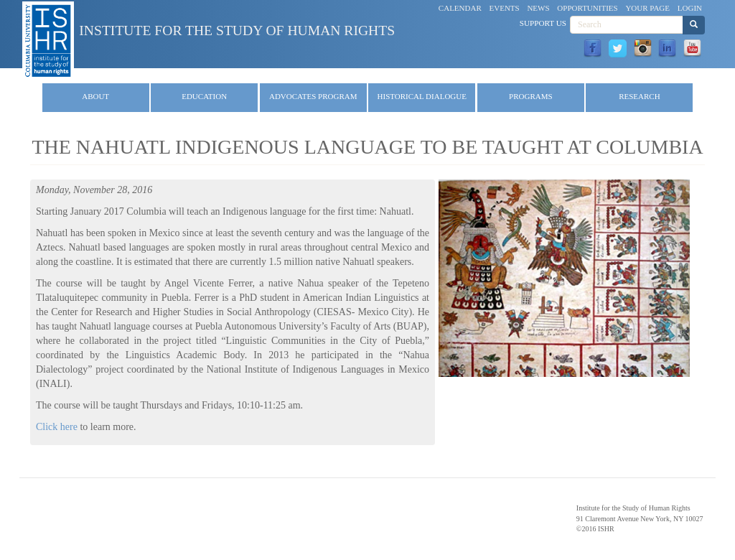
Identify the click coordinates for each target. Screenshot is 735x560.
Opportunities (587, 8)
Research (639, 96)
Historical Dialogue (422, 96)
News (538, 8)
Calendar (460, 8)
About (95, 96)
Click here (57, 427)
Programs (531, 96)
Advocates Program (313, 96)
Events (505, 8)
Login (690, 8)
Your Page (647, 8)
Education (204, 96)
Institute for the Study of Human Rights (237, 31)
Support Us (543, 23)
